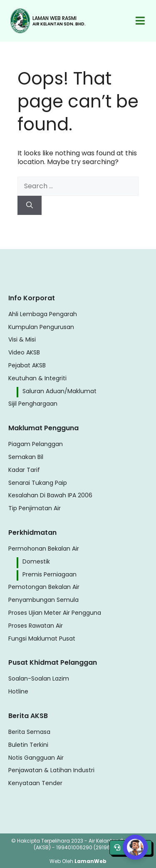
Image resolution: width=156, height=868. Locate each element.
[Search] (30, 205)
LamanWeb (90, 861)
